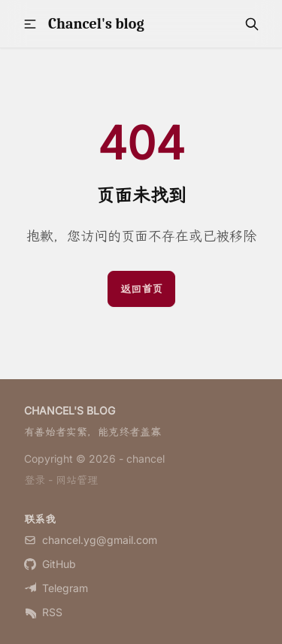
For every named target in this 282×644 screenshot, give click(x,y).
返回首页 (141, 289)
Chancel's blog (96, 24)
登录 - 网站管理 (61, 480)
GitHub (50, 564)
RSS (43, 612)
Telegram (56, 588)
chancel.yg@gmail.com (91, 540)
